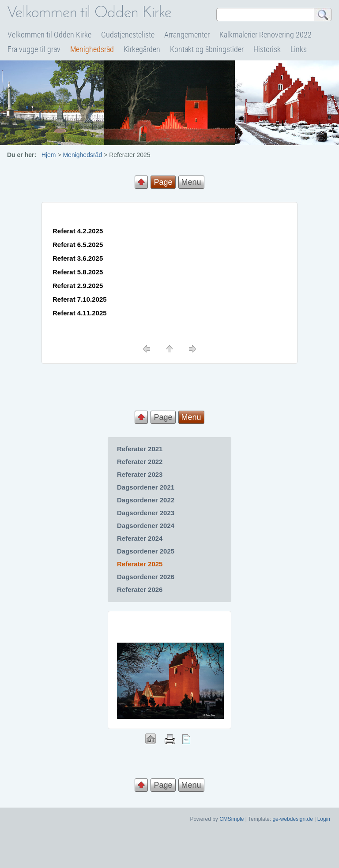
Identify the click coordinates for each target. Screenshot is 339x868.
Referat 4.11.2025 (80, 313)
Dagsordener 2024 (146, 526)
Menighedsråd (92, 49)
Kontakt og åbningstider (207, 49)
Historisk (267, 49)
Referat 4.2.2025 (78, 231)
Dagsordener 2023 (146, 513)
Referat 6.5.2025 (78, 245)
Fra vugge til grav (34, 49)
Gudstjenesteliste (128, 35)
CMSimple (232, 819)
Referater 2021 (140, 449)
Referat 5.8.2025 (78, 272)
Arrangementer (187, 35)
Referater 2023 (140, 474)
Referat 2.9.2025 (78, 286)
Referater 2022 (140, 462)
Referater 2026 (140, 589)
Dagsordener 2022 (146, 500)
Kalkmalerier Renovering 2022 (266, 35)
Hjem (49, 155)
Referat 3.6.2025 (78, 258)
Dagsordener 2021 (146, 487)
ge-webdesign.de (292, 819)
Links (299, 49)
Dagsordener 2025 (146, 551)
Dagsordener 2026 (146, 577)
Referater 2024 (140, 538)
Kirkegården (142, 49)
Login (324, 819)
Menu (191, 182)
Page (163, 417)
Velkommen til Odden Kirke (49, 35)
